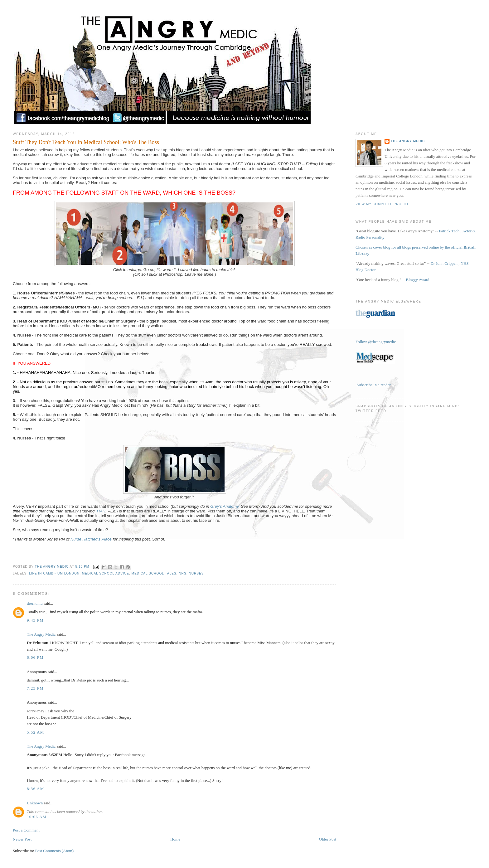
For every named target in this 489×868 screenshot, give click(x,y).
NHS (182, 573)
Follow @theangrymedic (376, 342)
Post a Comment (26, 830)
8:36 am (36, 789)
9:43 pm (35, 620)
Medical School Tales (154, 573)
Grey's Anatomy (224, 506)
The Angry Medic (52, 567)
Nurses (196, 573)
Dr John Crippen (444, 263)
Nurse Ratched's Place (91, 539)
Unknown (35, 803)
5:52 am (36, 732)
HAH (101, 511)
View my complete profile (382, 204)
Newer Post (22, 839)
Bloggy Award (418, 280)
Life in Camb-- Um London (54, 573)
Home (175, 839)
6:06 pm (35, 657)
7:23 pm (35, 688)
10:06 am (37, 817)
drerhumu (35, 603)
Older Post (328, 839)
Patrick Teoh (449, 231)
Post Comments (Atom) (54, 851)
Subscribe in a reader (373, 385)
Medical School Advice (106, 573)
